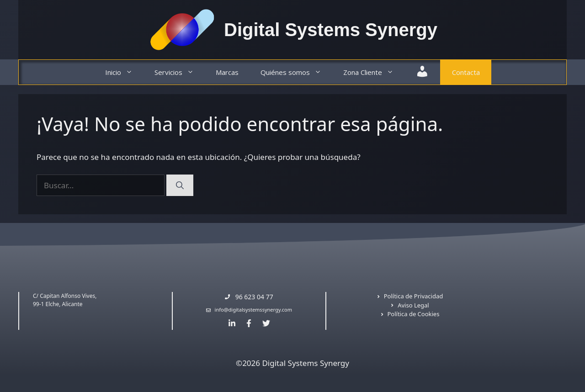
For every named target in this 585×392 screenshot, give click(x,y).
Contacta (466, 72)
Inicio (124, 72)
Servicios (180, 72)
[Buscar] (180, 185)
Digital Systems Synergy (331, 30)
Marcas (227, 72)
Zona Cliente (374, 72)
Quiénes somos (296, 72)
